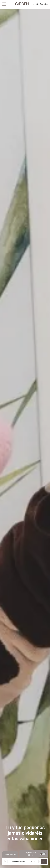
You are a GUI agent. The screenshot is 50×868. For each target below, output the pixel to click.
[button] (44, 862)
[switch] (34, 854)
